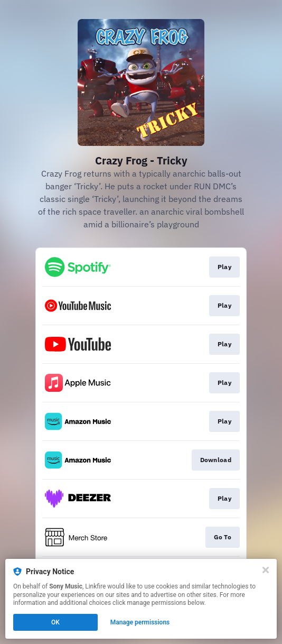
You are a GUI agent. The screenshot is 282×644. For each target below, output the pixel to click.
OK (55, 622)
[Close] (266, 570)
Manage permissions (140, 622)
